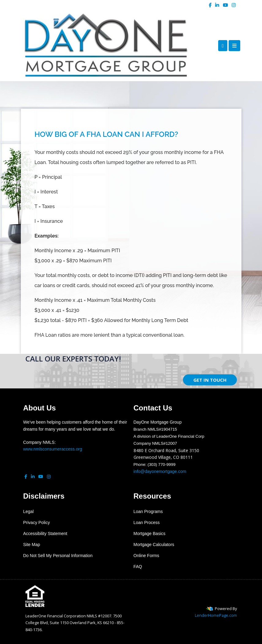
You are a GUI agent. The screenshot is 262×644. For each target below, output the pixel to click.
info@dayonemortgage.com (160, 471)
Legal (28, 511)
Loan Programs (148, 511)
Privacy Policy (37, 522)
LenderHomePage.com (216, 615)
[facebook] (210, 5)
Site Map (32, 545)
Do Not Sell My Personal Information (58, 556)
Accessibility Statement (45, 534)
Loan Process (147, 522)
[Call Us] (223, 46)
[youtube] (225, 5)
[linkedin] (217, 5)
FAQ (138, 567)
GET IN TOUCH (210, 380)
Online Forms (146, 556)
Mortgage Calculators (154, 545)
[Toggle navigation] (234, 46)
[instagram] (234, 5)
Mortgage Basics (150, 534)
